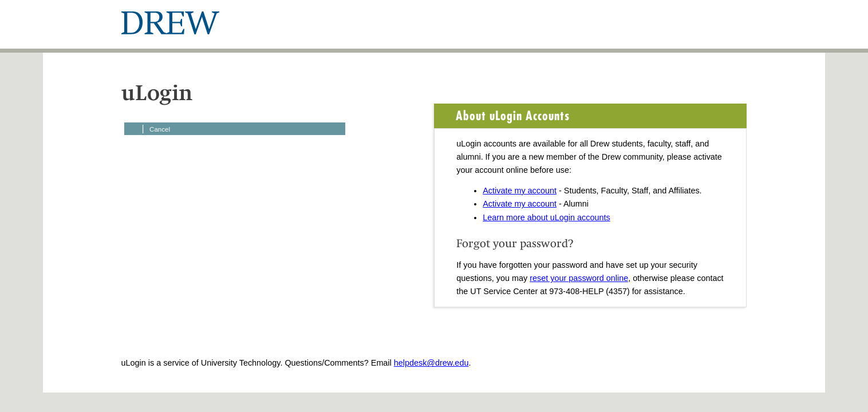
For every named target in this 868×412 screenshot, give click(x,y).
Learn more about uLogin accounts (546, 217)
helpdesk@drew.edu (431, 363)
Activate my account (520, 191)
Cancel (160, 129)
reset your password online (579, 278)
